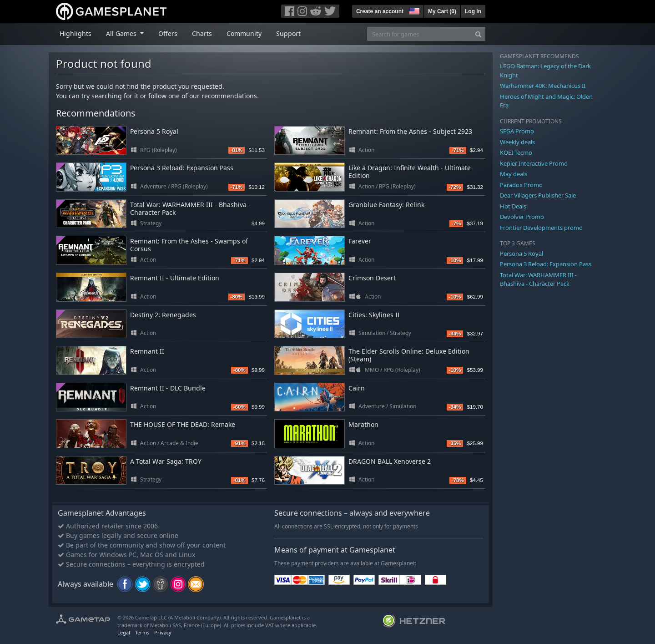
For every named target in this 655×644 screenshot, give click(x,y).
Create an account (380, 11)
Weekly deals (517, 142)
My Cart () (442, 11)
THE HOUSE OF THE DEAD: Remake (183, 424)
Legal (124, 632)
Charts (202, 33)
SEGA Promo (517, 131)
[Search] (478, 34)
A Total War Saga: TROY (166, 461)
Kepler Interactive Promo (534, 163)
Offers (168, 33)
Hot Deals (513, 206)
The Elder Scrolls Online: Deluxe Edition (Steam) (409, 355)
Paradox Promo (521, 185)
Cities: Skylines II (374, 315)
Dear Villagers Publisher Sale (538, 195)
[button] (413, 10)
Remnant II (147, 351)
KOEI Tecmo (516, 152)
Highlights (76, 33)
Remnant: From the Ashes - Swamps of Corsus (189, 245)
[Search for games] (419, 34)
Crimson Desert (372, 278)
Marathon (363, 424)
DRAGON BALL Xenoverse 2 (390, 461)
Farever (360, 241)
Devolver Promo (522, 217)
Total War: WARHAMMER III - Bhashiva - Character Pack (190, 208)
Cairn (357, 388)
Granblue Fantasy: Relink (386, 205)
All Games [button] (122, 33)
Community (244, 33)
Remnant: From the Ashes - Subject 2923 (410, 131)
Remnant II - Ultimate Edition (175, 278)
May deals (514, 174)
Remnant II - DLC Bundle (168, 388)
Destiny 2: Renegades (163, 315)
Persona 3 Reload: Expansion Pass (182, 168)
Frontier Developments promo (541, 228)
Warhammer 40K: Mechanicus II (543, 86)
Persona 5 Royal (154, 131)
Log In (473, 11)
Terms (142, 632)
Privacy (163, 632)
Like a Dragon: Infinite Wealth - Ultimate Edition (410, 172)
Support (288, 33)
